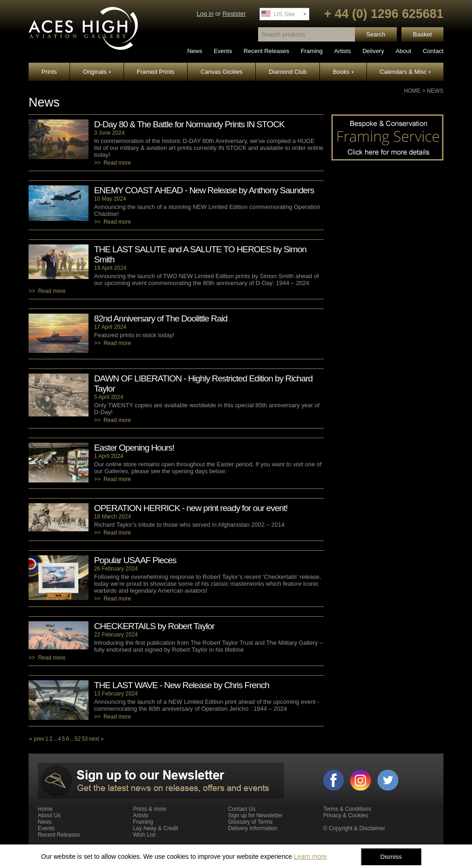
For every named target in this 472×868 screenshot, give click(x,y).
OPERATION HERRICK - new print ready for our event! (191, 508)
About (403, 51)
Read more (117, 163)
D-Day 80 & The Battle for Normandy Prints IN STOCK (189, 124)
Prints (49, 72)
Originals (97, 72)
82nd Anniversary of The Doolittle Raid (161, 318)
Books (343, 72)
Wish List (144, 835)
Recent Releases (266, 51)
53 (85, 739)
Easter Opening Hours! (134, 448)
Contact (433, 51)
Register (234, 14)
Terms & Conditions (347, 809)
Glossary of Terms (250, 822)
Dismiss (391, 857)
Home (412, 91)
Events (223, 51)
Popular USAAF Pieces (135, 560)
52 (78, 739)
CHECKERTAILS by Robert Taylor (154, 626)
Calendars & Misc (405, 72)
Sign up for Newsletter (255, 815)
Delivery (373, 51)
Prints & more (150, 809)
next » (97, 739)
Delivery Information (253, 828)
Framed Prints (156, 72)
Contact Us (242, 809)
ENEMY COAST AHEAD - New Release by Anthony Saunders (204, 190)
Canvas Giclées (221, 72)
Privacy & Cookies (345, 815)
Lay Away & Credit (155, 828)
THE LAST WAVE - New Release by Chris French (182, 685)
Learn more (310, 856)
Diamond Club (288, 72)
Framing (312, 51)
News (195, 51)
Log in (205, 14)
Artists (342, 51)
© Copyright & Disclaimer (354, 828)
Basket (422, 34)
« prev (37, 739)
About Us (49, 815)
